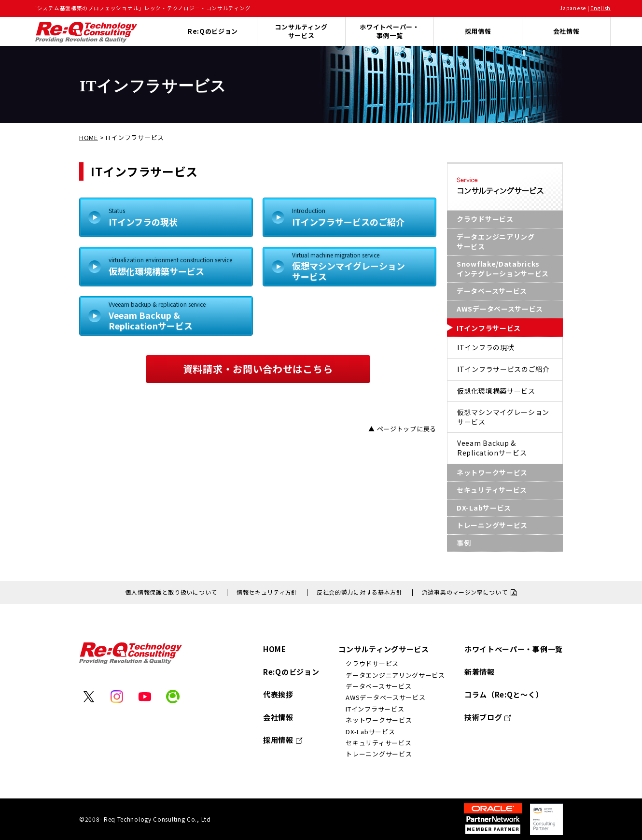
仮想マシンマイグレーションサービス (359, 267)
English (600, 8)
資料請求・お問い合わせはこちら (258, 369)
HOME (89, 137)
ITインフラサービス (489, 328)
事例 (464, 543)
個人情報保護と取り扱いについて (171, 592)
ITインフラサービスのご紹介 (359, 217)
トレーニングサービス (492, 525)
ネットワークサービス (492, 472)
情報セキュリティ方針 (267, 592)
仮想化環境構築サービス (176, 266)
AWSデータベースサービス (500, 309)
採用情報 (478, 31)
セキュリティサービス (492, 490)
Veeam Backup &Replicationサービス (176, 316)
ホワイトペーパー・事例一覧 (389, 31)
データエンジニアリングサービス (496, 242)
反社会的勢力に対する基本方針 (360, 592)
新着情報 (480, 672)
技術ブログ (483, 717)
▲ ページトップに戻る (402, 429)
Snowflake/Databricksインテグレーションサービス (503, 269)
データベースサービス (492, 291)
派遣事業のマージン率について (465, 592)
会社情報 (566, 31)
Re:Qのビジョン (291, 672)
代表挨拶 (278, 694)
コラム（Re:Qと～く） (504, 694)
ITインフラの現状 (176, 217)
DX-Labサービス (484, 508)
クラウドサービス (485, 219)
